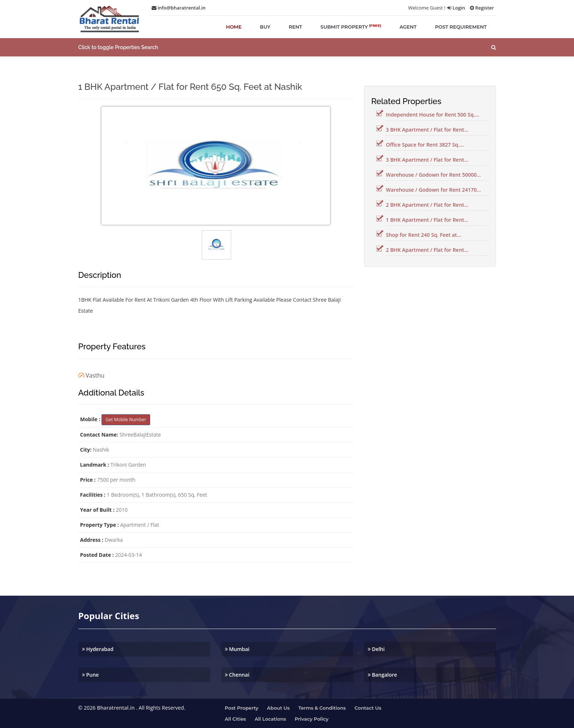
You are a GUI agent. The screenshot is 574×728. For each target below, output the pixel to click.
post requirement (461, 27)
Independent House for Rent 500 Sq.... (433, 115)
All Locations (270, 719)
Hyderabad (98, 649)
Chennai (237, 675)
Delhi (376, 649)
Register (482, 8)
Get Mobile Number (126, 420)
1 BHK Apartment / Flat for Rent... (427, 220)
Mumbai (237, 649)
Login (456, 8)
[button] (287, 47)
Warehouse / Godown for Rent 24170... (434, 190)
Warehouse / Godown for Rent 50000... (434, 175)
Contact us (368, 708)
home (234, 27)
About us (278, 708)
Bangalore (382, 675)
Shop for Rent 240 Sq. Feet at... (424, 235)
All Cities (236, 719)
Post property (242, 708)
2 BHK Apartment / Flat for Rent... (427, 205)
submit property (351, 27)
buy (265, 27)
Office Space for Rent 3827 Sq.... (425, 145)
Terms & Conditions (322, 708)
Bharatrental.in (116, 708)
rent (295, 27)
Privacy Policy (311, 719)
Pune (90, 675)
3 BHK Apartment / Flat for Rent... (427, 130)
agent (408, 27)
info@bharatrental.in (179, 8)
